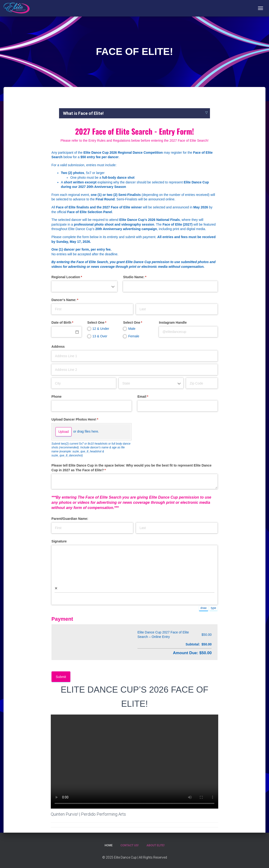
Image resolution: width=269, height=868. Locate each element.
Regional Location (74, 277)
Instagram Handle (173, 322)
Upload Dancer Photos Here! (82, 420)
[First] (92, 309)
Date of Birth (66, 323)
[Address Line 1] (134, 356)
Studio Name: (141, 277)
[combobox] (84, 286)
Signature (59, 541)
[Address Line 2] (134, 370)
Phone (57, 397)
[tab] (134, 113)
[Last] (177, 309)
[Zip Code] (202, 383)
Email (150, 397)
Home (107, 845)
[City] (84, 383)
